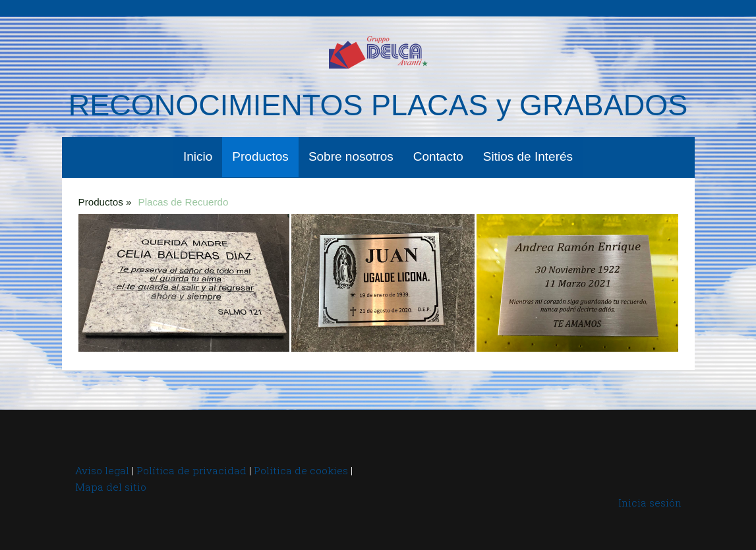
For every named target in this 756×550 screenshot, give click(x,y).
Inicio (198, 156)
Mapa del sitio (111, 487)
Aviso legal (102, 470)
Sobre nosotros (351, 156)
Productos (260, 156)
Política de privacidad (191, 470)
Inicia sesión (650, 503)
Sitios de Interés (528, 156)
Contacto (438, 156)
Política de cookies (301, 470)
